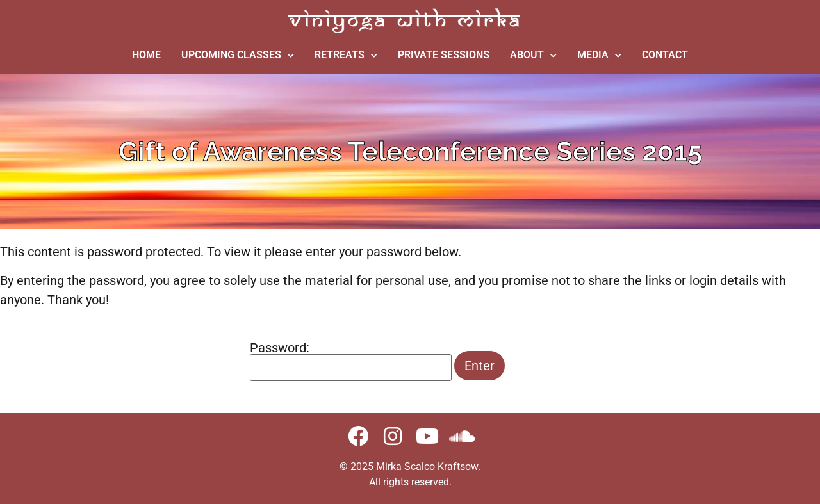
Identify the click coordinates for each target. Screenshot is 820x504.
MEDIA (599, 55)
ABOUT (533, 55)
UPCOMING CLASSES (238, 55)
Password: (351, 361)
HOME (146, 55)
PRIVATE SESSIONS (444, 55)
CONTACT (665, 55)
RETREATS (346, 55)
